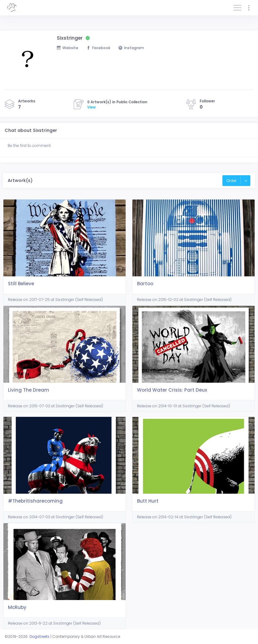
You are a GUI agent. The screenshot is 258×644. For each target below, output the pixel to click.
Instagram (131, 48)
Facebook (98, 48)
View (92, 107)
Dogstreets (39, 636)
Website (68, 48)
